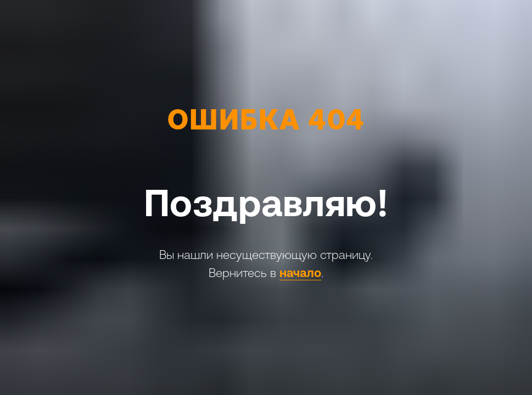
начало (300, 273)
